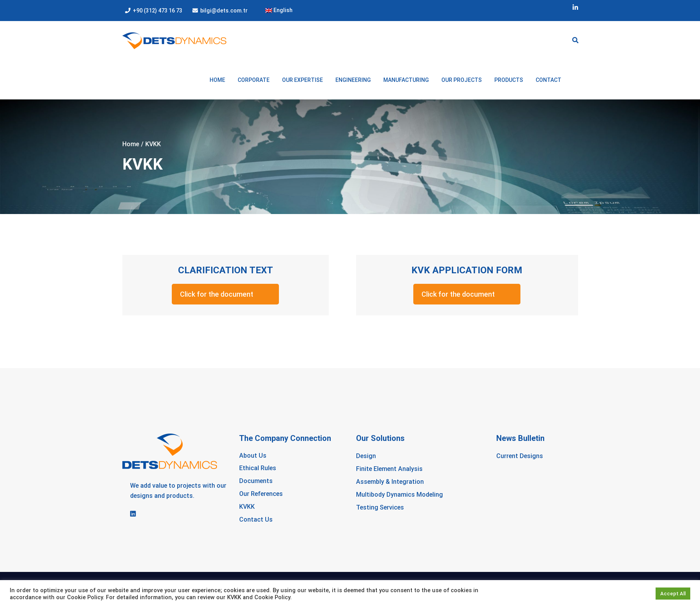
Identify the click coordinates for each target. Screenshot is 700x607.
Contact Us (256, 519)
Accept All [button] (673, 594)
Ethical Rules (258, 468)
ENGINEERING (353, 80)
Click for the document (217, 294)
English (279, 10)
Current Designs (520, 456)
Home (217, 80)
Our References (261, 494)
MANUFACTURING (406, 80)
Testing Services (380, 507)
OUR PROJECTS (462, 80)
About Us (253, 456)
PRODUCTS (509, 80)
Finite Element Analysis (389, 469)
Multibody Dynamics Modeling (399, 495)
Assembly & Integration (390, 482)
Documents (256, 481)
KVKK (247, 507)
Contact (548, 80)
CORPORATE (254, 80)
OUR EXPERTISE (302, 80)
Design (366, 456)
